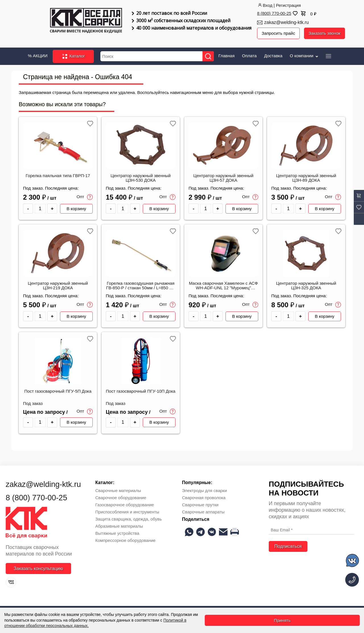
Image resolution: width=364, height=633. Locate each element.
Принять (282, 620)
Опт (85, 197)
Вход (265, 5)
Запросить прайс (278, 33)
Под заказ (33, 403)
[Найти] (208, 56)
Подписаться (288, 546)
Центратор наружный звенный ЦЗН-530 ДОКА (141, 178)
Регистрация (288, 5)
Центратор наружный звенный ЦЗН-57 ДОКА (223, 178)
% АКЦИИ (38, 56)
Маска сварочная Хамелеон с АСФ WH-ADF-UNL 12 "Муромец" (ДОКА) (223, 286)
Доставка (273, 56)
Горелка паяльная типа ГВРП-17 (58, 176)
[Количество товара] (40, 209)
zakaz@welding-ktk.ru (287, 22)
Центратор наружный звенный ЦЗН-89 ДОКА (306, 178)
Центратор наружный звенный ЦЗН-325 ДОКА (306, 286)
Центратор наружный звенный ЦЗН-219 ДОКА (58, 286)
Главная (227, 56)
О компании (304, 56)
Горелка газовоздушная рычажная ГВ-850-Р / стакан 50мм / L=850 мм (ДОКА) (141, 286)
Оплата (249, 56)
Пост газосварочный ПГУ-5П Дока (58, 391)
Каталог (73, 56)
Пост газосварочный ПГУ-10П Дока (140, 391)
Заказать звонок (324, 33)
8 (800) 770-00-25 (274, 13)
